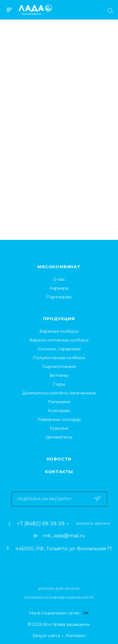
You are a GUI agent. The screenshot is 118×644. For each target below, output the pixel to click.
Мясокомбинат (59, 267)
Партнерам (59, 297)
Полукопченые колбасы (59, 358)
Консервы (59, 410)
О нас (59, 279)
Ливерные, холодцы (59, 419)
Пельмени (59, 402)
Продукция (59, 319)
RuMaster (76, 636)
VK (86, 613)
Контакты (59, 472)
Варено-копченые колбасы (59, 340)
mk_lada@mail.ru (64, 536)
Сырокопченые (59, 366)
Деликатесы (59, 437)
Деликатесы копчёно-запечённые (59, 393)
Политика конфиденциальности (59, 598)
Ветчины (59, 375)
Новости (59, 459)
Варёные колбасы (59, 331)
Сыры (59, 384)
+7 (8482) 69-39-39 (41, 524)
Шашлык (59, 428)
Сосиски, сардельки (59, 349)
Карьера (59, 288)
